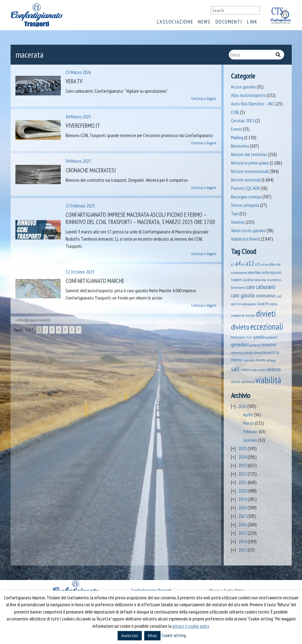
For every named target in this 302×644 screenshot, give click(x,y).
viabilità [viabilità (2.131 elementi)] (268, 380)
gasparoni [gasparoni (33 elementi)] (272, 337)
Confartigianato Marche (95, 281)
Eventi (236, 129)
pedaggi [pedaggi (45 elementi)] (271, 360)
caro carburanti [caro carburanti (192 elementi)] (261, 287)
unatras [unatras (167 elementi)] (274, 369)
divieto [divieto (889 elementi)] (240, 327)
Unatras (238, 222)
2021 (242, 482)
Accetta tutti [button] (130, 636)
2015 (242, 533)
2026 (242, 406)
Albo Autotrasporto (248, 95)
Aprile (248, 415)
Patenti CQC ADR (245, 188)
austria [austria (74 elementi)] (248, 279)
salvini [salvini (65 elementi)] (245, 370)
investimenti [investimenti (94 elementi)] (264, 352)
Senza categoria (245, 205)
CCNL (235, 112)
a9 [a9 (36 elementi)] (243, 264)
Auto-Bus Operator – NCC (253, 104)
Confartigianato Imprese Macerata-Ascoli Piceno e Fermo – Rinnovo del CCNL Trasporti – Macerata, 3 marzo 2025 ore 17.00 (140, 218)
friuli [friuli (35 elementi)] (249, 337)
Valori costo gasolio (248, 230)
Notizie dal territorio (249, 154)
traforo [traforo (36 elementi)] (262, 370)
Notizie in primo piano (250, 163)
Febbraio (250, 431)
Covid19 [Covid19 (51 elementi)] (262, 304)
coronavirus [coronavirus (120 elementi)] (266, 296)
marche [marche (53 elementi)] (260, 360)
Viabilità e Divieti (245, 239)
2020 (242, 491)
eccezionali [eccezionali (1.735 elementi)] (267, 327)
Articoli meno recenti (34, 320)
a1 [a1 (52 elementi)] (233, 264)
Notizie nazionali (246, 180)
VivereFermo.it (83, 126)
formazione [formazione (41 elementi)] (238, 337)
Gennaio (250, 440)
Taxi (235, 213)
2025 (242, 448)
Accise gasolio (243, 87)
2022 (242, 474)
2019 (242, 499)
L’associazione (175, 22)
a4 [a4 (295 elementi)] (238, 263)
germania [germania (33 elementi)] (255, 345)
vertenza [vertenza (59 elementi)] (248, 382)
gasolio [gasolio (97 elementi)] (259, 337)
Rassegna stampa (246, 197)
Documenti (229, 22)
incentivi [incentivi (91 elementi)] (269, 345)
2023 (242, 465)
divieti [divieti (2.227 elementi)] (266, 313)
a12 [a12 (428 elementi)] (250, 263)
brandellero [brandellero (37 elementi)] (274, 280)
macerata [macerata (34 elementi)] (249, 360)
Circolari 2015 (243, 120)
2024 (242, 457)
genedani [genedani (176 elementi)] (240, 344)
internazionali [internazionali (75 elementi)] (242, 352)
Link (252, 22)
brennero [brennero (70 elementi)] (238, 287)
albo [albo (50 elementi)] (272, 264)
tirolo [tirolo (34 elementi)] (254, 370)
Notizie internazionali (250, 171)
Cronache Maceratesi (91, 170)
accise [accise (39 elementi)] (265, 264)
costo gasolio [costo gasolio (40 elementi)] (249, 304)
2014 (242, 541)
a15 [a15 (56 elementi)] (258, 264)
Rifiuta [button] (152, 636)
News (204, 22)
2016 (242, 524)
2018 (242, 508)
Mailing (237, 137)
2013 (242, 550)
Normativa (240, 146)
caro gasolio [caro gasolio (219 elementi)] (243, 295)
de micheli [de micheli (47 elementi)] (248, 315)
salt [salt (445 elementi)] (235, 368)
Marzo (248, 423)
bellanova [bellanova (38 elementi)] (260, 280)
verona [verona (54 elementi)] (235, 382)
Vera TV (74, 81)
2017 (242, 516)
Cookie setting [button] (174, 635)
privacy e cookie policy (191, 626)
